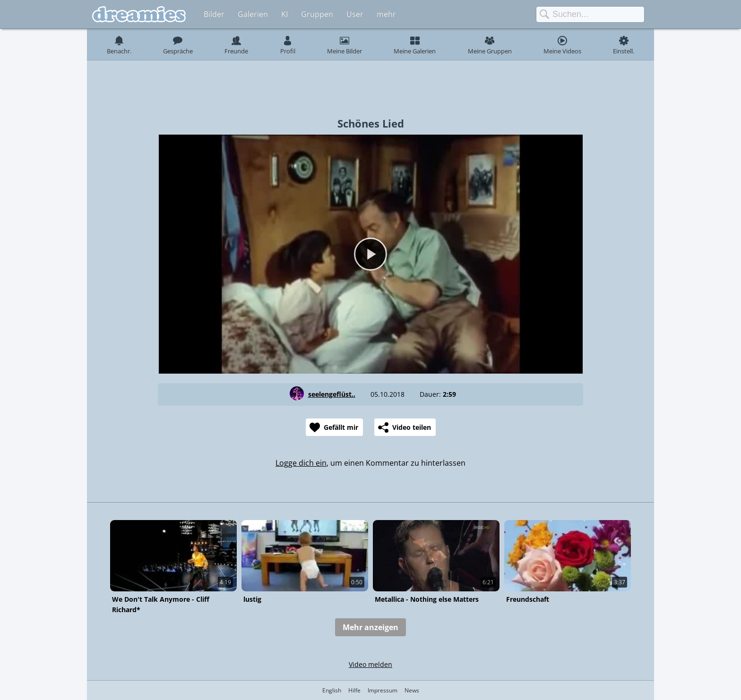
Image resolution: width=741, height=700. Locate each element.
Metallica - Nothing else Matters (427, 599)
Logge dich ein (301, 463)
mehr (386, 14)
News (412, 690)
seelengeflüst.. (332, 394)
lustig (252, 599)
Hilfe (354, 690)
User (355, 14)
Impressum (383, 690)
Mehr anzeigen (370, 627)
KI (284, 14)
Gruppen (317, 14)
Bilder (214, 14)
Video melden (370, 664)
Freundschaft (528, 599)
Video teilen (412, 427)
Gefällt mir (341, 427)
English (332, 690)
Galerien (253, 14)
